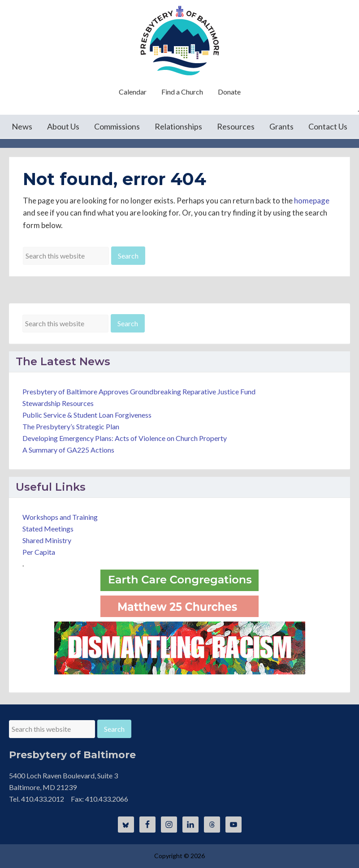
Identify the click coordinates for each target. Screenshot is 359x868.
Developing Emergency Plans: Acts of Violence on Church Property (125, 438)
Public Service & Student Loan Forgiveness (87, 415)
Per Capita (39, 552)
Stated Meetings (48, 529)
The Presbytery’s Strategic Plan (71, 426)
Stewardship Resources (58, 403)
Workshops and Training (60, 517)
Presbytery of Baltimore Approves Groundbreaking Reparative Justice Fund (139, 391)
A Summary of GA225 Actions (68, 450)
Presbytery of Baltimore (180, 40)
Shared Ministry (47, 540)
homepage (312, 201)
